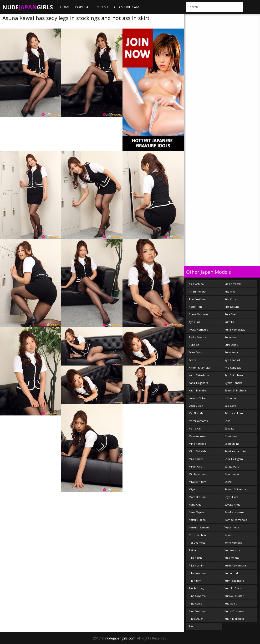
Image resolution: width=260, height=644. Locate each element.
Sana (227, 421)
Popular (83, 7)
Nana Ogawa (197, 512)
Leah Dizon (196, 406)
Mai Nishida (196, 413)
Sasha (228, 482)
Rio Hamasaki (233, 284)
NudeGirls (28, 7)
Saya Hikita (231, 497)
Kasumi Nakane (199, 398)
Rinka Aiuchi (196, 619)
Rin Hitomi (195, 581)
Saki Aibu (230, 398)
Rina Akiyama (197, 596)
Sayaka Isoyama (234, 512)
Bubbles (194, 345)
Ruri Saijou (231, 345)
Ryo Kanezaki (233, 368)
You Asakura (232, 550)
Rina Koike (195, 603)
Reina (192, 550)
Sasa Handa (232, 474)
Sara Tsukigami (234, 459)
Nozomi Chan (197, 535)
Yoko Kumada (233, 543)
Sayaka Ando (232, 505)
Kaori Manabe (198, 390)
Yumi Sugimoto (234, 581)
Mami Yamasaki (199, 421)
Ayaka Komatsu (198, 329)
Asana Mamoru (198, 314)
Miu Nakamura (198, 474)
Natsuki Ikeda (197, 520)
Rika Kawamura (199, 573)
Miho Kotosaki (198, 444)
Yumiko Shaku (234, 588)
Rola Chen (231, 314)
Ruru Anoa (231, 352)
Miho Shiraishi (198, 451)
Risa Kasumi (232, 307)
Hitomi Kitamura (199, 368)
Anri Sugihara (197, 299)
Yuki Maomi (232, 558)
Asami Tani (196, 307)
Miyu (192, 489)
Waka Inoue (232, 527)
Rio (191, 626)
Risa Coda (231, 299)
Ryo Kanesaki (233, 360)
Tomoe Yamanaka (236, 520)
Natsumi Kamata (199, 527)
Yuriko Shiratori (235, 596)
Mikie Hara (196, 466)
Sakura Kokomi (234, 413)
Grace (193, 360)
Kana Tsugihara (198, 383)
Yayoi (228, 535)
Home (65, 7)
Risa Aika (230, 291)
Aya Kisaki (195, 322)
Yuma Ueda (232, 573)
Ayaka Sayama (198, 337)
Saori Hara (231, 436)
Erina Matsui (196, 352)
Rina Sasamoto (198, 611)
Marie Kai (195, 428)
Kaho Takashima (199, 375)
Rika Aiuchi (196, 558)
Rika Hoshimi (197, 565)
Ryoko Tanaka (233, 383)
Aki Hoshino (196, 284)
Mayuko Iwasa (198, 436)
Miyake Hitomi (198, 482)
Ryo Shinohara (234, 375)
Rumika (229, 322)
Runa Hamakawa (235, 329)
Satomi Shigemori (236, 489)
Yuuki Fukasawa (235, 611)
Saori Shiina (232, 444)
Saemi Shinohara (235, 390)
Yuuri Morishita (234, 619)
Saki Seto (230, 406)
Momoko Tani (198, 497)
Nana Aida (195, 505)
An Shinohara (197, 291)
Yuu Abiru (231, 603)
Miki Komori (196, 459)
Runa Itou (231, 337)
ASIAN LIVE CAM (126, 7)
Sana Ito (229, 428)
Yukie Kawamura (235, 565)
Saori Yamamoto (235, 451)
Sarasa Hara (232, 466)
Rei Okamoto (197, 543)
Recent (102, 7)
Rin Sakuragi (196, 588)
